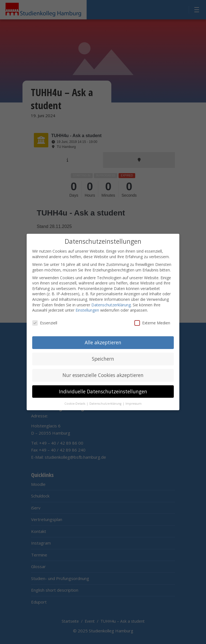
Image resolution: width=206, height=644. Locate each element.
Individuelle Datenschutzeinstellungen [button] (103, 391)
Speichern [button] (103, 358)
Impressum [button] (134, 403)
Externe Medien (152, 322)
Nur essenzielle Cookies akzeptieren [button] (103, 374)
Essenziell (45, 322)
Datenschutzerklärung (111, 304)
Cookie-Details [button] (75, 403)
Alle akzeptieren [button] (103, 342)
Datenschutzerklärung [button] (106, 403)
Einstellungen (87, 310)
